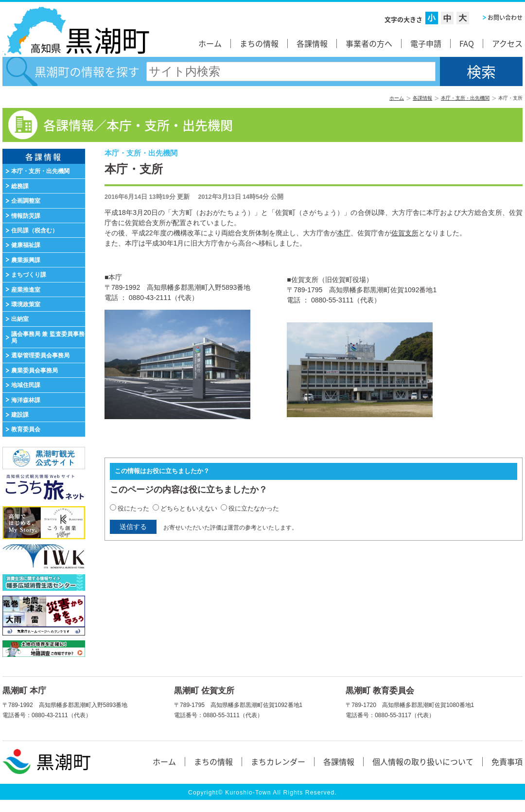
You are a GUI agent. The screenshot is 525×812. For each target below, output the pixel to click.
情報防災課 (26, 216)
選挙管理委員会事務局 (40, 355)
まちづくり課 (29, 275)
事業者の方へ (369, 43)
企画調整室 (26, 201)
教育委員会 (26, 429)
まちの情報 (259, 43)
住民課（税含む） (35, 230)
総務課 (20, 186)
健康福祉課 (26, 245)
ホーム (210, 43)
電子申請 (426, 43)
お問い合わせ (505, 18)
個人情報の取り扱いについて (423, 761)
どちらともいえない (189, 508)
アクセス (507, 43)
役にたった (133, 508)
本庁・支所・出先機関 (465, 98)
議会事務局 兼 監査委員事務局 (48, 337)
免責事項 (507, 761)
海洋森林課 (26, 400)
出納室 (20, 319)
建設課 (20, 415)
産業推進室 (26, 290)
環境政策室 (26, 304)
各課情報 (312, 43)
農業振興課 (26, 260)
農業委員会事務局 (35, 371)
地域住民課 (26, 385)
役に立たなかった (254, 508)
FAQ (467, 43)
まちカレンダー (278, 761)
